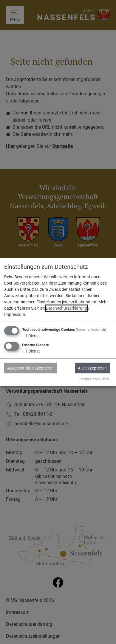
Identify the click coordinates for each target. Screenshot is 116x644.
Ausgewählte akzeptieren (30, 368)
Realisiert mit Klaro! (95, 379)
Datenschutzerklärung (66, 308)
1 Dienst (31, 336)
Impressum (15, 314)
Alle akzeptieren (92, 368)
